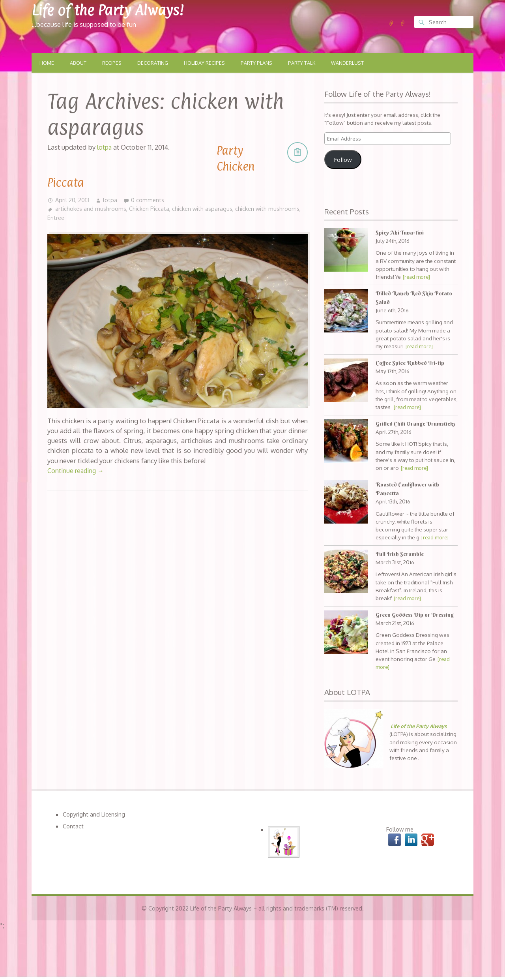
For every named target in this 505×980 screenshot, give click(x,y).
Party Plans (262, 63)
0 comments (149, 200)
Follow (343, 160)
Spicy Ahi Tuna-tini (400, 233)
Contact (73, 844)
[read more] (417, 277)
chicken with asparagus (203, 209)
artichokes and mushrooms (91, 209)
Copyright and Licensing (94, 832)
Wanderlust (355, 63)
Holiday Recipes (208, 63)
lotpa (111, 200)
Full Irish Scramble (401, 563)
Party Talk (308, 63)
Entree (90, 218)
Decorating (155, 63)
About (79, 63)
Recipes (113, 63)
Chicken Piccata (150, 209)
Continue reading (77, 471)
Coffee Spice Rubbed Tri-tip (412, 363)
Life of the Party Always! (115, 10)
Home (47, 63)
